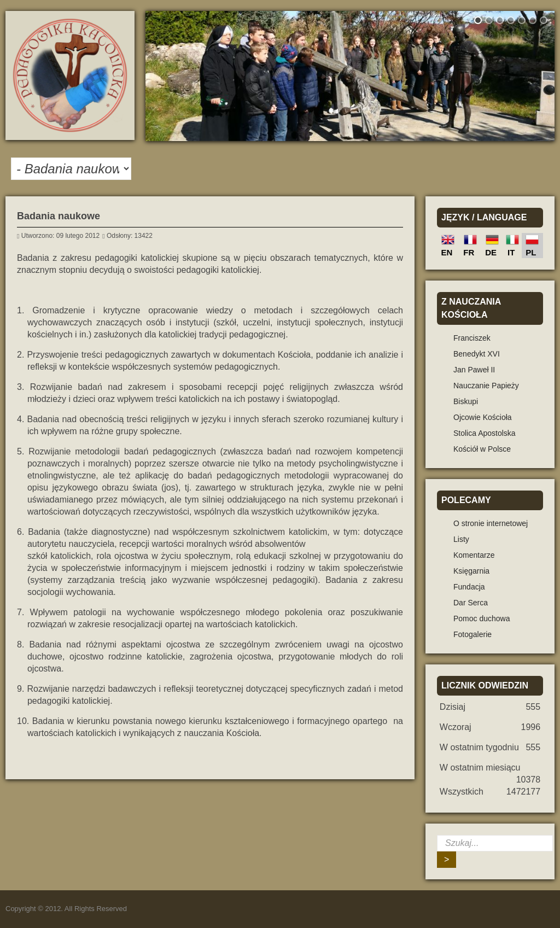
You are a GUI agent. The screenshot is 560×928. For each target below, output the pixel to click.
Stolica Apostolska (485, 433)
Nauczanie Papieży (486, 386)
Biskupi (466, 401)
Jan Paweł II (474, 370)
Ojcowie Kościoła (483, 417)
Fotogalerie (472, 634)
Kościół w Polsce (482, 449)
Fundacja (469, 587)
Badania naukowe (59, 216)
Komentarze (474, 555)
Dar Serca (471, 603)
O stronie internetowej (491, 523)
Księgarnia (471, 571)
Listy (461, 539)
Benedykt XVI (477, 354)
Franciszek (472, 338)
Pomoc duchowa (482, 618)
